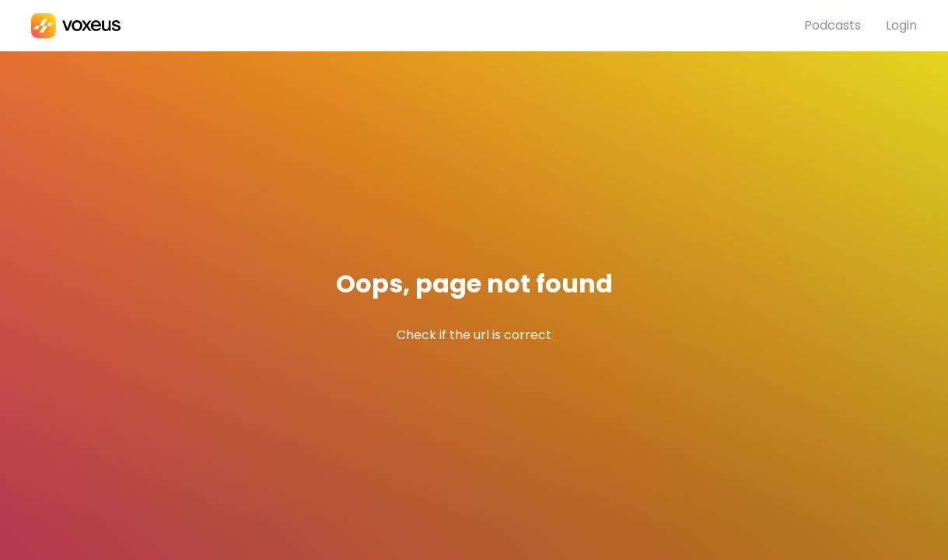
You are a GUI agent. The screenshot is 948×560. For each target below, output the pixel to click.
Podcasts (833, 25)
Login (901, 25)
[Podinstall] (418, 26)
